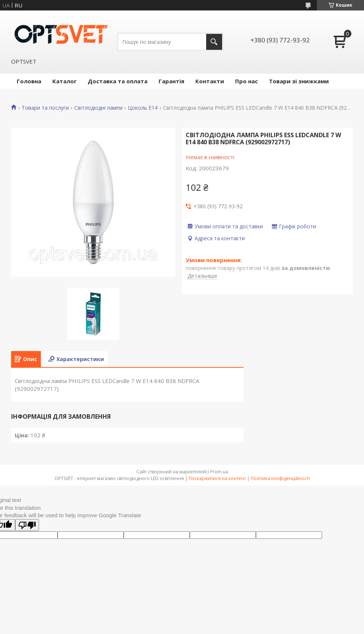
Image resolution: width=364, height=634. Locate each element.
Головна (29, 81)
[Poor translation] (27, 525)
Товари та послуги (45, 108)
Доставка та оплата (118, 81)
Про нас (246, 81)
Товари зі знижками (299, 81)
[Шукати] (214, 42)
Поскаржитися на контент (217, 478)
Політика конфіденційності (280, 478)
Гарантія (171, 81)
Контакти (210, 81)
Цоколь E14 (143, 108)
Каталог (64, 81)
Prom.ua (219, 472)
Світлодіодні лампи (98, 108)
